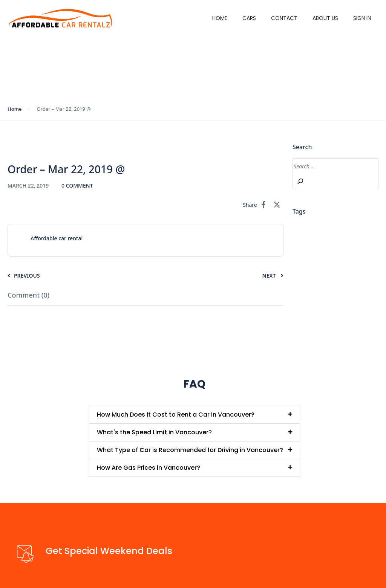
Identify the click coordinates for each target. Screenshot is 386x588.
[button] (194, 415)
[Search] (300, 181)
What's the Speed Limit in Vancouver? (154, 432)
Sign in (362, 18)
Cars (249, 18)
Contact (284, 18)
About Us (325, 18)
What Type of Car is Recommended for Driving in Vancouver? (190, 450)
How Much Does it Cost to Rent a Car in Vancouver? (176, 415)
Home (220, 18)
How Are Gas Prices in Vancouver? (149, 468)
